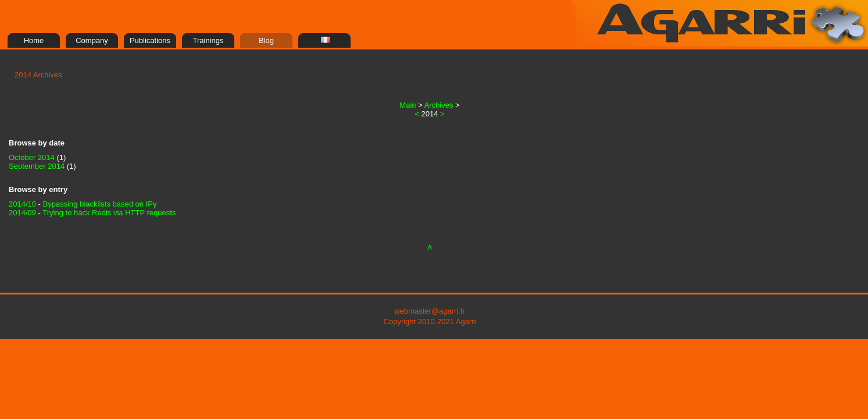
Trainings (208, 40)
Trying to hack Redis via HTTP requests (109, 213)
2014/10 (22, 204)
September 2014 (38, 166)
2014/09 (22, 213)
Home (34, 40)
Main (408, 105)
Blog (266, 40)
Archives (439, 105)
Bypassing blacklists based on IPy (100, 204)
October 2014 (32, 157)
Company (92, 40)
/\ (429, 248)
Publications (150, 40)
